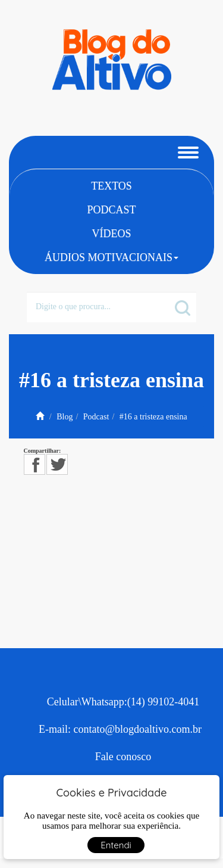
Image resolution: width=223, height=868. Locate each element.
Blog (65, 417)
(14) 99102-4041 (163, 702)
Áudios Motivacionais (111, 257)
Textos (111, 186)
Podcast (111, 210)
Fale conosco (123, 757)
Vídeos (112, 234)
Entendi (116, 845)
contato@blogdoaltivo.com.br (137, 729)
